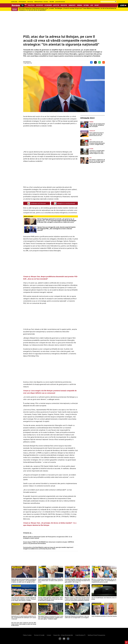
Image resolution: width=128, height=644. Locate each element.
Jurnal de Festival (60, 2)
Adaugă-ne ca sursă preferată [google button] (64, 203)
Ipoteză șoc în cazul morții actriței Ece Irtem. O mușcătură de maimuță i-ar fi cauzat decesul (24, 618)
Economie (48, 5)
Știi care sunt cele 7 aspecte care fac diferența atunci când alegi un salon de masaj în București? (24, 624)
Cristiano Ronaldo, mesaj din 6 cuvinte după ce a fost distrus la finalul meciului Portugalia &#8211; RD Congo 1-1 (77, 581)
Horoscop (30, 2)
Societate (40, 5)
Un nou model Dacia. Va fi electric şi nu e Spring (104, 598)
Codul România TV (80, 635)
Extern (86, 5)
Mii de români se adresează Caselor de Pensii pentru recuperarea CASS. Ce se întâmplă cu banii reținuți (48, 537)
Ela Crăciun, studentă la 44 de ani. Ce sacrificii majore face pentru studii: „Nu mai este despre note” (97, 161)
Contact (49, 635)
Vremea (80, 5)
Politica (31, 5)
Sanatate (72, 5)
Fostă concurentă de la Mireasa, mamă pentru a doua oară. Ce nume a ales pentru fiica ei (51, 581)
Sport (97, 5)
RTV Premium (22, 2)
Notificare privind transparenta (96, 635)
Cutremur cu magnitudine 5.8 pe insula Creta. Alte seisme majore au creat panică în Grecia (97, 152)
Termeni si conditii (39, 635)
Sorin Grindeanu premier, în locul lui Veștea (104, 616)
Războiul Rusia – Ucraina (41, 2)
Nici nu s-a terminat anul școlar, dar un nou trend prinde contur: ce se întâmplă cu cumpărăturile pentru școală (104, 581)
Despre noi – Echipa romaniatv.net (63, 635)
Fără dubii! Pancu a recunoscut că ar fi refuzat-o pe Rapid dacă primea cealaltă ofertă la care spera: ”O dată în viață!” (51, 618)
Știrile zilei (14, 2)
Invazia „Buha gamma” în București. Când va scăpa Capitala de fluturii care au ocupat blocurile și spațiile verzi (50, 599)
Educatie (64, 5)
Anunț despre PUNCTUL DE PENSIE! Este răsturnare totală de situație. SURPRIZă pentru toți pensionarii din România (49, 543)
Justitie (56, 5)
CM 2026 (52, 2)
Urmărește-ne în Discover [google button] (37, 203)
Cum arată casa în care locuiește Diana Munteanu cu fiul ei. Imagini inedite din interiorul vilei (97, 143)
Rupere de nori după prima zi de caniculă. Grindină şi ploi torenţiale (97, 125)
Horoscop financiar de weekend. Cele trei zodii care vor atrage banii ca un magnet (77, 617)
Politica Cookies (27, 635)
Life (92, 5)
